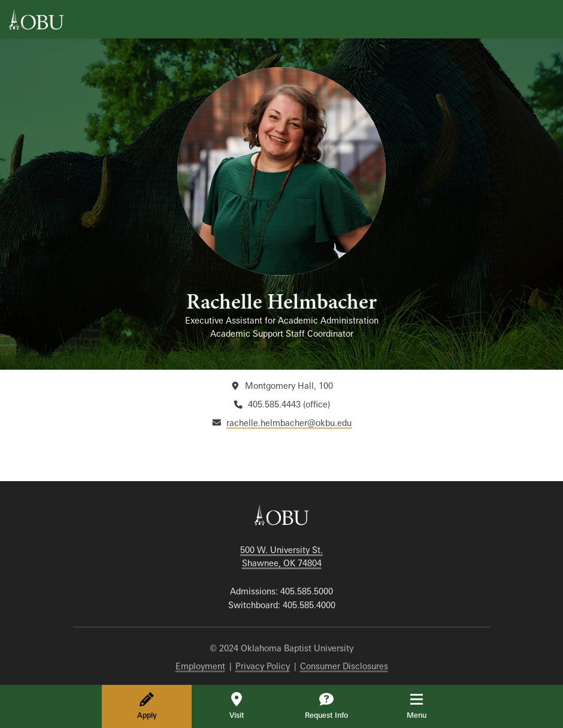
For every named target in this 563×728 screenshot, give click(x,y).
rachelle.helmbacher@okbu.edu (289, 423)
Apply (147, 706)
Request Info (326, 706)
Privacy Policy (263, 666)
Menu (425, 706)
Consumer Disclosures (344, 666)
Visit (237, 706)
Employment (200, 666)
